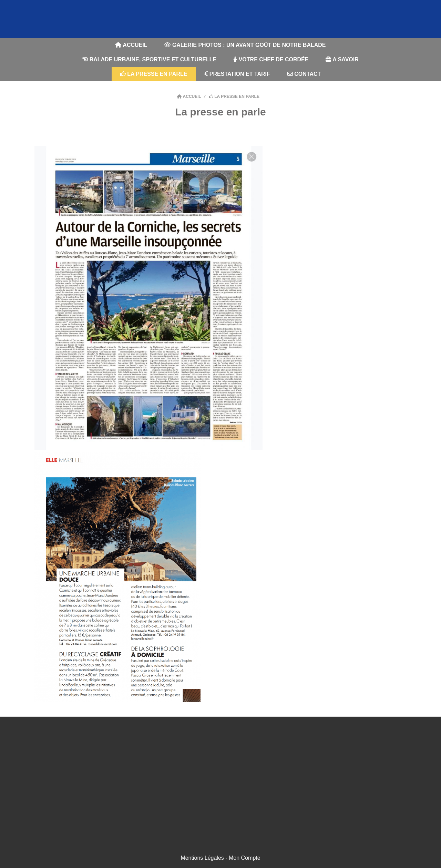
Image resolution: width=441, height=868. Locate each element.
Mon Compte (245, 858)
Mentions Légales (202, 858)
